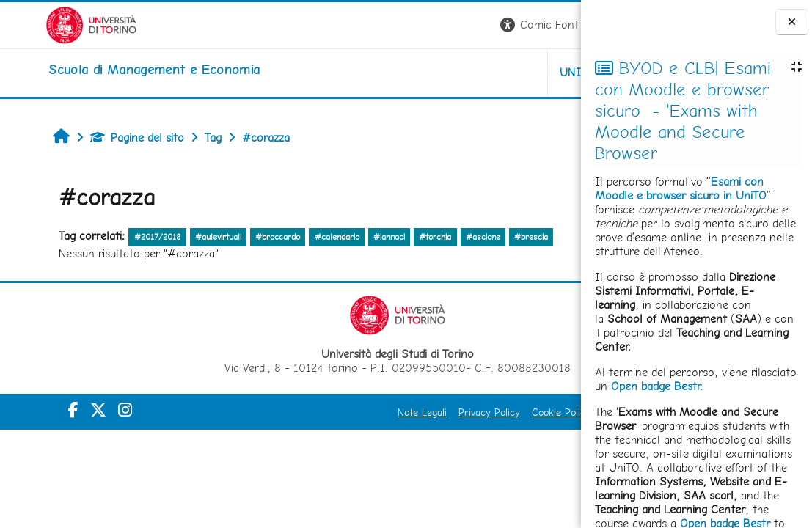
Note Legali (253, 412)
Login (556, 25)
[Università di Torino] (46, 24)
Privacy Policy (321, 412)
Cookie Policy (392, 412)
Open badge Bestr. (657, 386)
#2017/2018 (119, 237)
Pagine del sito (99, 137)
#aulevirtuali (180, 237)
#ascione (444, 237)
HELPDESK (492, 72)
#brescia (493, 237)
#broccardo (239, 237)
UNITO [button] (409, 72)
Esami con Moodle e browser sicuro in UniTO (681, 188)
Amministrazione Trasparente (499, 412)
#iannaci (351, 237)
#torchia (397, 237)
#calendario (298, 237)
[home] (109, 70)
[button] (377, 25)
